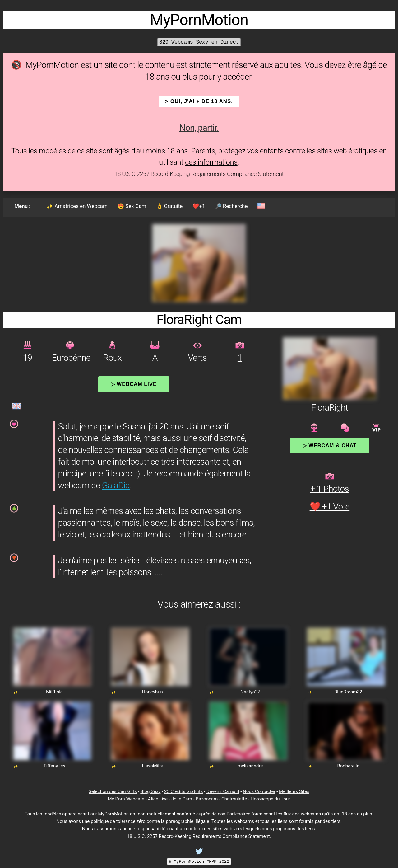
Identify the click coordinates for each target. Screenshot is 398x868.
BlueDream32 (348, 692)
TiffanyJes (55, 766)
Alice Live (158, 799)
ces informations (211, 162)
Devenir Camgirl (223, 791)
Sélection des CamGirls (113, 791)
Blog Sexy (150, 791)
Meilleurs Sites (294, 791)
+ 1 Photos (330, 489)
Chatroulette (234, 799)
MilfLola (54, 692)
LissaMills (152, 766)
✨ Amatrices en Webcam (77, 206)
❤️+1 (199, 206)
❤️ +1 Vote (330, 507)
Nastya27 (250, 692)
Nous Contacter (259, 791)
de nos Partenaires (231, 814)
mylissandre (250, 766)
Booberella (348, 766)
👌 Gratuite (169, 206)
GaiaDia (116, 485)
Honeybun (152, 692)
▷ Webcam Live (134, 384)
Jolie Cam (182, 799)
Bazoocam (207, 799)
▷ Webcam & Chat (330, 445)
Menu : (22, 206)
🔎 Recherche (231, 206)
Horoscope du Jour (271, 799)
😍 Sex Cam (132, 206)
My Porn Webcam (126, 799)
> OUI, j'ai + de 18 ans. (199, 101)
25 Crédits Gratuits (183, 791)
